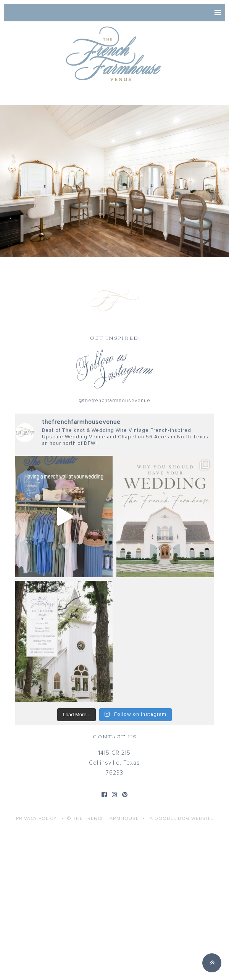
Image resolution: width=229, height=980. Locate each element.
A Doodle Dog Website (181, 819)
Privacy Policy (36, 819)
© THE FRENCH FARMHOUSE (103, 819)
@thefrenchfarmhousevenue (115, 401)
